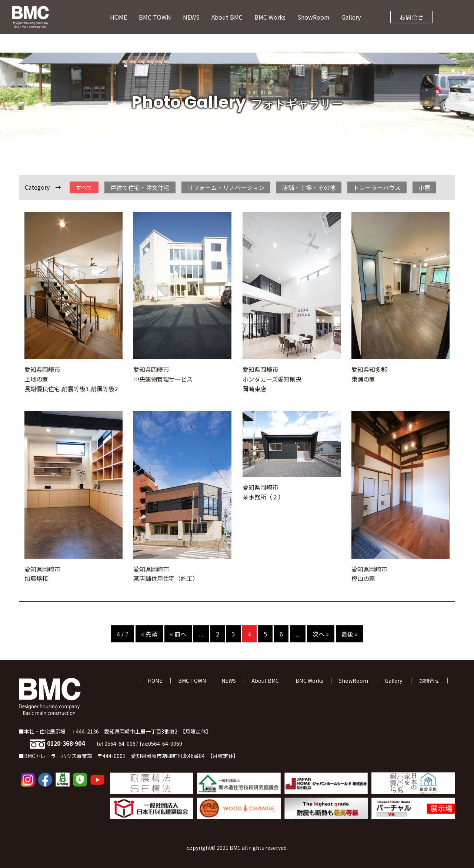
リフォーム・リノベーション (226, 187)
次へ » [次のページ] (321, 634)
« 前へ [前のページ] (178, 634)
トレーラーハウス (377, 187)
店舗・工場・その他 (309, 187)
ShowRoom (313, 17)
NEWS (191, 17)
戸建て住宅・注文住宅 (140, 187)
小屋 (424, 187)
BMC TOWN (155, 17)
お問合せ (411, 17)
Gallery (351, 17)
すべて (84, 187)
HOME (118, 17)
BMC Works (270, 17)
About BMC (227, 17)
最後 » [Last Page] (350, 634)
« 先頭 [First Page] (149, 634)
